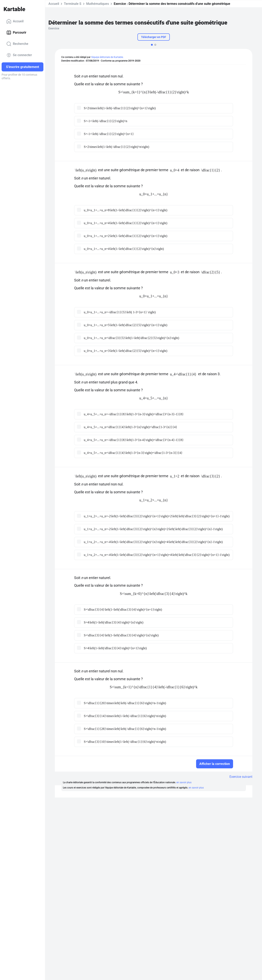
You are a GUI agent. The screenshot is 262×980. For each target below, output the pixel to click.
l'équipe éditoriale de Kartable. (107, 57)
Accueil (15, 21)
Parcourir (16, 33)
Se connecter (19, 55)
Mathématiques (98, 4)
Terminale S (73, 4)
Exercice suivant (241, 777)
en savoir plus (184, 782)
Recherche (17, 44)
